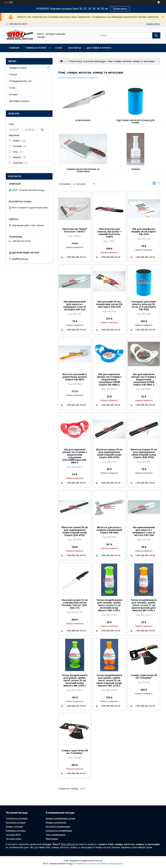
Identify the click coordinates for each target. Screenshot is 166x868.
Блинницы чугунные (16, 831)
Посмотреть (120, 9)
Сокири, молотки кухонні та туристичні (83, 170)
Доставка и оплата (99, 48)
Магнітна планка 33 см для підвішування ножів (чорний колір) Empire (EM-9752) (144, 453)
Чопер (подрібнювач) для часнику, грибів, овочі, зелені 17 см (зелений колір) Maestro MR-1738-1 (109, 605)
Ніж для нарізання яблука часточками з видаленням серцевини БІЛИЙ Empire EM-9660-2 (144, 379)
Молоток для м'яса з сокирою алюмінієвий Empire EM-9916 (109, 530)
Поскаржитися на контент (85, 864)
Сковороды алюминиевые (59, 831)
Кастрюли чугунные (16, 822)
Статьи (13, 74)
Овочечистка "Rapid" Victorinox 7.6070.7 (75, 230)
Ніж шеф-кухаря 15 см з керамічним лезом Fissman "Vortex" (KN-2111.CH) (75, 604)
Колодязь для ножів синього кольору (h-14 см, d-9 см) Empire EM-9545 (144, 306)
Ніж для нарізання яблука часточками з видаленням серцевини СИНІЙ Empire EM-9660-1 (109, 379)
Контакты (75, 48)
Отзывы (13, 94)
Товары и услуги (36, 48)
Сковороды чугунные (17, 818)
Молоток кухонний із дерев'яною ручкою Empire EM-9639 (75, 377)
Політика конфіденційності (111, 864)
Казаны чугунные (14, 826)
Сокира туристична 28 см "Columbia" (144, 677)
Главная (14, 48)
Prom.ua (98, 861)
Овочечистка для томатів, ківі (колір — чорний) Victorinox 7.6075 (109, 233)
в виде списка (159, 184)
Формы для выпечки (56, 822)
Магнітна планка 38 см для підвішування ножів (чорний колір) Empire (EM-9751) (109, 453)
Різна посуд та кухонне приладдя (87, 61)
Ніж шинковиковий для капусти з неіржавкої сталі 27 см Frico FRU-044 (144, 531)
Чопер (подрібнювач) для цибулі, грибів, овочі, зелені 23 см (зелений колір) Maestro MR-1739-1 (75, 680)
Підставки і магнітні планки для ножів (136, 122)
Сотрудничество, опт (20, 81)
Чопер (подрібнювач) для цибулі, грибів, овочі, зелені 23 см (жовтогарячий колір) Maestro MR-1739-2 (109, 680)
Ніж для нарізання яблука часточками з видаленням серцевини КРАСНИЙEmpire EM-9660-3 (75, 456)
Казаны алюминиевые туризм (60, 818)
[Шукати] (156, 35)
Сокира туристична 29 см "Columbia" (75, 752)
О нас (59, 48)
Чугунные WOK (13, 835)
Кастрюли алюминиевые (58, 826)
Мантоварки (52, 839)
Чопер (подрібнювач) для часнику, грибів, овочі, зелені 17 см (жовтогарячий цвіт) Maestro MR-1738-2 (144, 605)
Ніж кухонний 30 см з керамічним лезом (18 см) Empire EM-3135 (109, 304)
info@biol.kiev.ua (20, 259)
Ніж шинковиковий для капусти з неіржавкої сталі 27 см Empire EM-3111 (75, 306)
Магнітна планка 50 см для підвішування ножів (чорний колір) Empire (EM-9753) (75, 531)
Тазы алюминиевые (55, 835)
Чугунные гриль (14, 839)
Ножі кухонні (83, 120)
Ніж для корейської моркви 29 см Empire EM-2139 (144, 232)
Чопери (135, 169)
